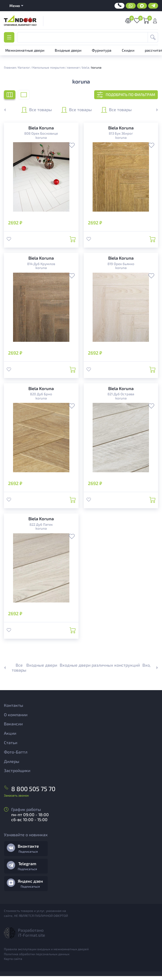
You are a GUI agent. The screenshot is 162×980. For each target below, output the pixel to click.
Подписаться (28, 855)
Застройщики (17, 775)
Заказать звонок (16, 799)
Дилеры (12, 766)
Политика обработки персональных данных (37, 958)
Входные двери (42, 670)
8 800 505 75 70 (30, 793)
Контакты (14, 710)
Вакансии (13, 729)
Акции (10, 738)
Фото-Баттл (16, 757)
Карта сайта (13, 963)
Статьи (11, 747)
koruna (41, 138)
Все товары (37, 110)
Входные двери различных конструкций (100, 670)
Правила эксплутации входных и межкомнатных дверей (46, 953)
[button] (154, 110)
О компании (16, 719)
